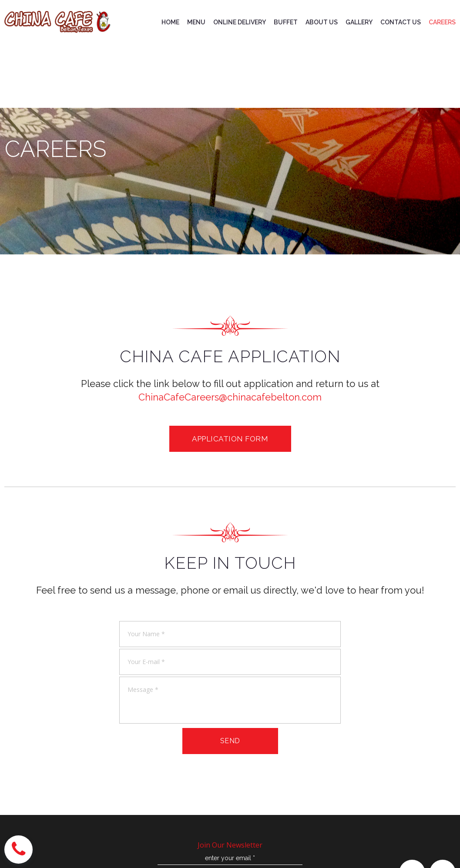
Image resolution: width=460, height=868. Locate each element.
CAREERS (442, 22)
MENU (196, 22)
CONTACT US (401, 22)
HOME (170, 22)
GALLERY (359, 22)
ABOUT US (322, 22)
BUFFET (286, 22)
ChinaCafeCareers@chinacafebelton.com (230, 397)
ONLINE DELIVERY (240, 22)
